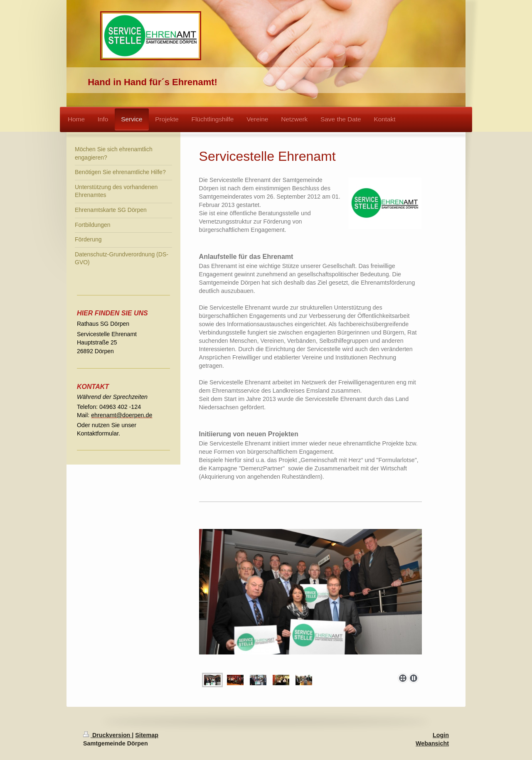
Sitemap (147, 735)
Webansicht (432, 743)
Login (441, 735)
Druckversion (107, 735)
